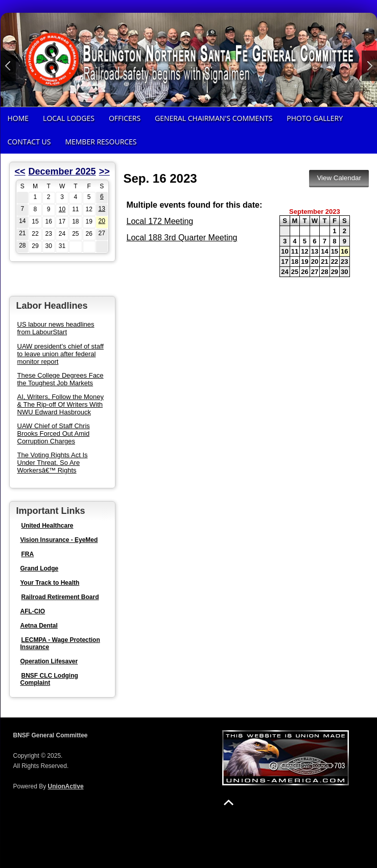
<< (20, 171)
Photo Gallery (315, 118)
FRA (28, 554)
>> (104, 171)
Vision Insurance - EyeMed (59, 540)
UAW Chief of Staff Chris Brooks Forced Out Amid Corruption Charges (54, 433)
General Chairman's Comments (214, 118)
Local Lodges (69, 118)
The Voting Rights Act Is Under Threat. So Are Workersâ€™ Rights (53, 463)
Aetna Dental (39, 626)
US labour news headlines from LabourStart (56, 328)
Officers (125, 118)
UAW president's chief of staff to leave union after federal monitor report (61, 354)
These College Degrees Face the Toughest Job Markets (61, 379)
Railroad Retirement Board (60, 597)
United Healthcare (48, 526)
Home (18, 118)
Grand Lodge (40, 568)
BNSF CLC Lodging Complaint (49, 679)
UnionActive (66, 786)
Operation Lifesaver (49, 661)
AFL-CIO (33, 611)
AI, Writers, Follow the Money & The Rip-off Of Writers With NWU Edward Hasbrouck (61, 404)
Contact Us (29, 142)
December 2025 (62, 171)
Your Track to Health (50, 583)
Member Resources (101, 142)
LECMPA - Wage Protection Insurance (60, 643)
